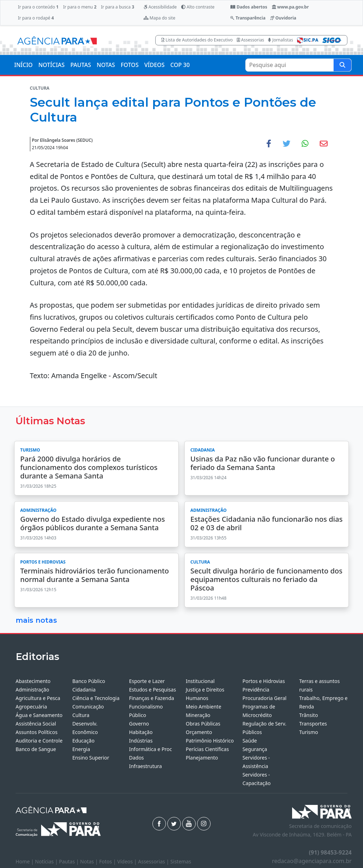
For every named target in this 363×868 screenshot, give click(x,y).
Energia (81, 749)
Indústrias (141, 741)
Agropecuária (31, 707)
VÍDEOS (154, 65)
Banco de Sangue (36, 749)
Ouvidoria (283, 18)
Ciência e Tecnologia (96, 698)
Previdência (256, 690)
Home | (25, 861)
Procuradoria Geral (264, 698)
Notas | (90, 861)
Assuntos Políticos (37, 732)
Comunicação (88, 707)
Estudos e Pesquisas (152, 690)
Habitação (141, 732)
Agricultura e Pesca (38, 698)
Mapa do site (160, 18)
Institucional (200, 681)
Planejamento (202, 758)
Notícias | (47, 861)
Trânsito (309, 715)
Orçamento (199, 732)
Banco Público (89, 681)
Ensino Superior (91, 758)
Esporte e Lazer (147, 681)
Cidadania (84, 690)
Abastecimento (33, 681)
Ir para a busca (118, 7)
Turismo (309, 732)
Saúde (250, 741)
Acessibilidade (160, 7)
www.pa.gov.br (291, 7)
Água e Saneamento (39, 715)
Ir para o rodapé (36, 18)
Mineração (198, 715)
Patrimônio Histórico (210, 741)
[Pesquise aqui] (342, 65)
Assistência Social (36, 724)
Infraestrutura (146, 766)
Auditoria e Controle (39, 741)
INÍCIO (23, 65)
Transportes (313, 724)
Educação (83, 741)
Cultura (81, 715)
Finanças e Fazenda (152, 698)
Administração (32, 690)
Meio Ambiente (203, 707)
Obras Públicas (203, 724)
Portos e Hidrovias (264, 681)
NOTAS (106, 65)
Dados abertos (249, 7)
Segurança (255, 749)
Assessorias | (154, 861)
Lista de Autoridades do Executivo (197, 40)
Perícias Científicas (207, 749)
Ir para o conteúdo (38, 7)
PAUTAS (80, 65)
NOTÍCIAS (51, 65)
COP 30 (180, 65)
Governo (139, 724)
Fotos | (108, 861)
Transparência (248, 18)
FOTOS (130, 65)
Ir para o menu (80, 7)
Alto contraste (198, 7)
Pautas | (70, 861)
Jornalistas (281, 40)
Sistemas (181, 861)
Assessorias (250, 40)
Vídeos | (128, 861)
